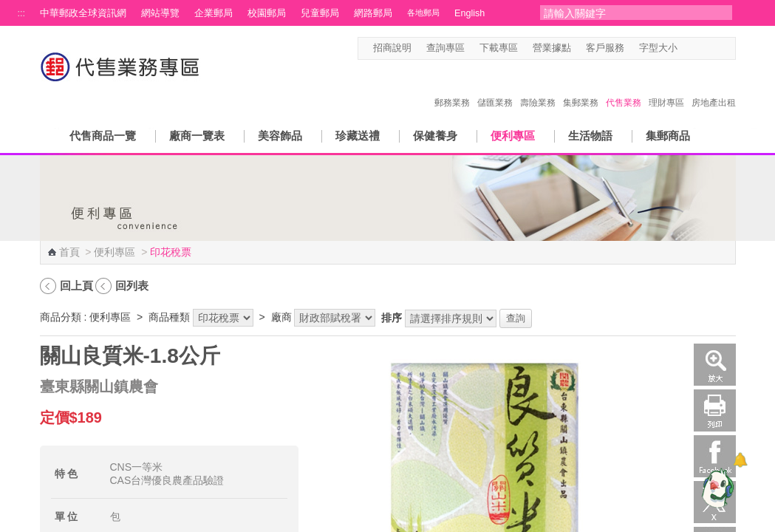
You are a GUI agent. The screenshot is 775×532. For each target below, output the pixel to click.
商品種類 (169, 317)
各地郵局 (423, 13)
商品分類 (61, 317)
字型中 (701, 48)
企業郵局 (214, 13)
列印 (715, 410)
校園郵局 (267, 13)
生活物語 (590, 136)
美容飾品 (280, 136)
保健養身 (435, 136)
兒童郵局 (320, 13)
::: (22, 13)
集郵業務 (581, 87)
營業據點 (552, 48)
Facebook (715, 456)
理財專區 (666, 87)
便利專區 (513, 136)
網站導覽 (160, 13)
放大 (715, 365)
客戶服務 (605, 48)
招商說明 (392, 48)
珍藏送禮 (358, 136)
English (470, 13)
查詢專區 (445, 48)
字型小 (687, 48)
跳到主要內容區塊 (8, 8)
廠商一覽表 (197, 136)
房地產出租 (714, 87)
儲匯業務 (495, 87)
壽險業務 (538, 87)
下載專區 (499, 48)
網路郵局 (373, 13)
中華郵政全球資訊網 (83, 13)
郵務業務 (452, 87)
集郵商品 (668, 136)
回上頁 (76, 286)
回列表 (132, 286)
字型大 (715, 48)
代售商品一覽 (103, 136)
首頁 (69, 252)
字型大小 (658, 48)
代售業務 (624, 87)
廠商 (281, 317)
